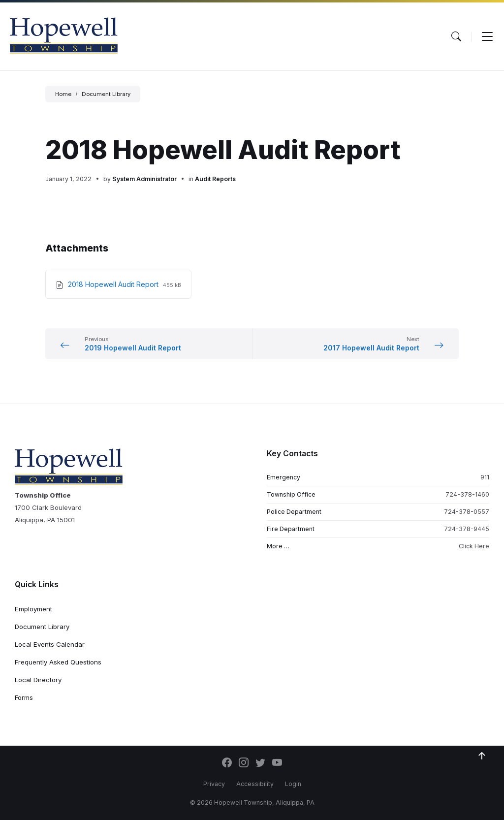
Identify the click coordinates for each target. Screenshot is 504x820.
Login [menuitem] (293, 784)
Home (63, 94)
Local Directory (38, 680)
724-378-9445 (467, 529)
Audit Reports (215, 179)
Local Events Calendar (50, 644)
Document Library (106, 94)
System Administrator (144, 179)
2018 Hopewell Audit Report (114, 284)
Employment (33, 609)
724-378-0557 (467, 512)
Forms (24, 697)
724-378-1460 (467, 494)
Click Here (474, 546)
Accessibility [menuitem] (255, 784)
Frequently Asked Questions (58, 662)
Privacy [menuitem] (214, 784)
